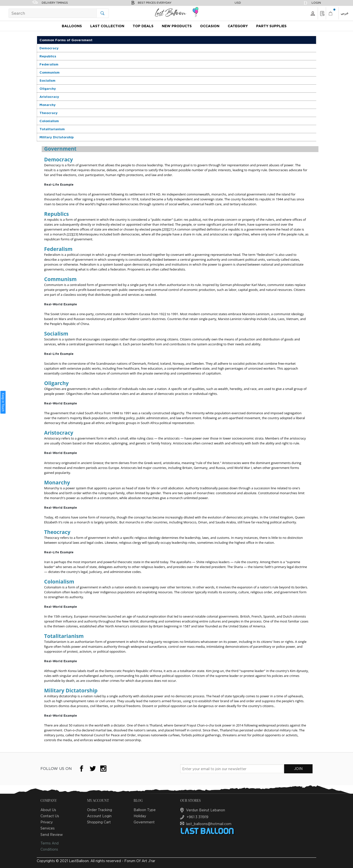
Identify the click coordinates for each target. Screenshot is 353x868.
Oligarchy (48, 89)
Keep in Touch (3, 402)
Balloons (72, 26)
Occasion (210, 26)
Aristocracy (49, 97)
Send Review (52, 835)
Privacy (47, 822)
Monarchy (48, 105)
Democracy (49, 48)
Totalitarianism (52, 129)
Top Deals (143, 26)
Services (48, 828)
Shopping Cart (99, 822)
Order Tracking (100, 810)
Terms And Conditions (50, 846)
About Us (48, 810)
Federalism (49, 64)
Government (144, 822)
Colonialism (49, 121)
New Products (177, 26)
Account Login (99, 816)
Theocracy (49, 113)
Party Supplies (271, 26)
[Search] (59, 13)
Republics (48, 56)
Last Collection (107, 26)
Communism (50, 72)
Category (238, 26)
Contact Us (50, 816)
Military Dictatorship (57, 137)
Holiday (140, 816)
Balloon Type (145, 810)
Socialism (47, 80)
